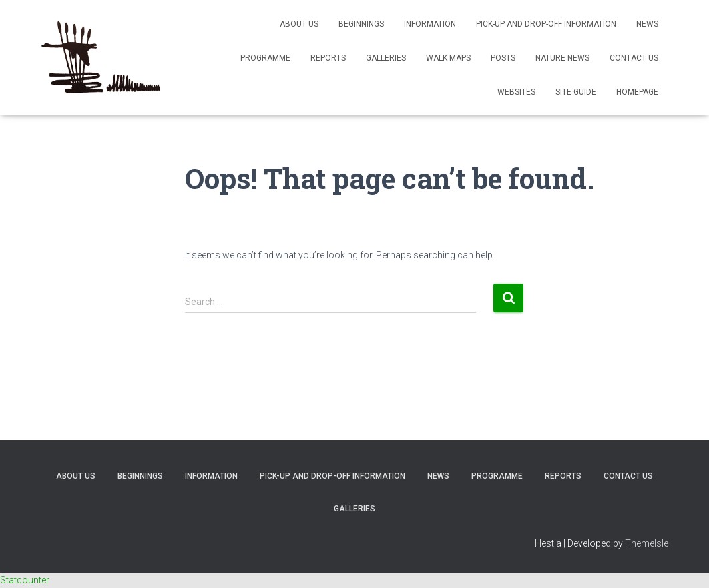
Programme (265, 58)
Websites (516, 92)
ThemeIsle (647, 543)
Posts (503, 58)
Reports (328, 58)
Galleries (386, 58)
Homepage (637, 92)
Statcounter (25, 580)
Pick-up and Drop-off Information (546, 24)
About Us (299, 24)
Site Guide (576, 92)
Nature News (562, 58)
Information (430, 24)
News (647, 24)
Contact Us (634, 58)
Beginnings (361, 24)
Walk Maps (448, 58)
